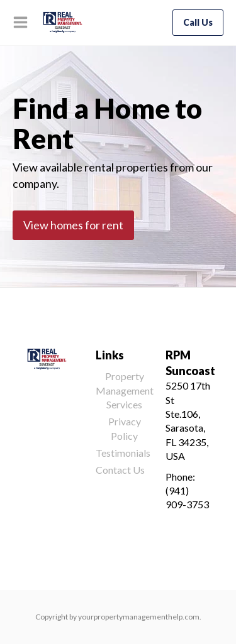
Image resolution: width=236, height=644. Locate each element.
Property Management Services (125, 390)
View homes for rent (73, 225)
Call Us (198, 22)
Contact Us (120, 470)
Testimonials (123, 453)
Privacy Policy (125, 428)
